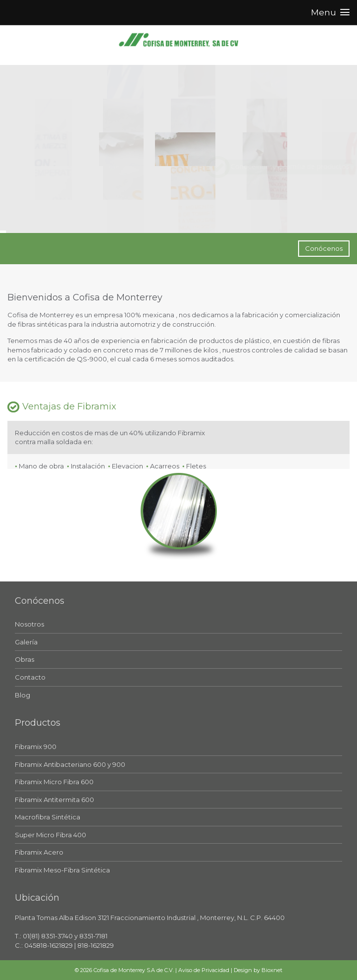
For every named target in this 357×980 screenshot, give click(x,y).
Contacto (30, 677)
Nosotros (29, 624)
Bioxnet (272, 970)
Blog (23, 695)
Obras (25, 659)
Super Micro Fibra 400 (51, 835)
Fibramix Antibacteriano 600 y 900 (70, 764)
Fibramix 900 (36, 747)
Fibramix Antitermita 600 (54, 800)
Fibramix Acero (39, 852)
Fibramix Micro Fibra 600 (54, 782)
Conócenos (324, 248)
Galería (26, 642)
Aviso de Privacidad (204, 970)
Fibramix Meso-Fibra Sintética (62, 870)
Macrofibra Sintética (48, 817)
